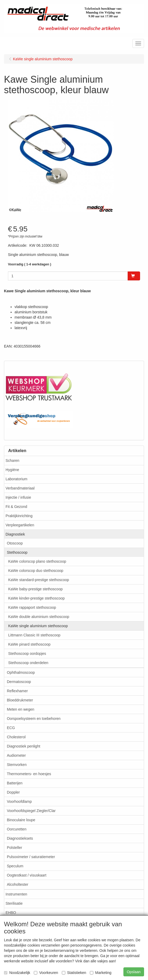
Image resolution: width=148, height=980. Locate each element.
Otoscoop (15, 543)
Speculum (15, 866)
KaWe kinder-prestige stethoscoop (36, 598)
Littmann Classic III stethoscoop (34, 635)
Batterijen (15, 783)
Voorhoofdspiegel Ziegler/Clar (31, 811)
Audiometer (16, 755)
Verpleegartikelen (20, 525)
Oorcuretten (17, 829)
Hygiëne (12, 470)
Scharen (12, 461)
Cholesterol (16, 737)
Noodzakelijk (17, 973)
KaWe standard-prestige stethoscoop (39, 580)
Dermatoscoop (19, 682)
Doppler (13, 792)
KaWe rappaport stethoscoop (32, 607)
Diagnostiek (15, 534)
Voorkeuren (46, 973)
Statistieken (74, 973)
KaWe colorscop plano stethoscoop (37, 561)
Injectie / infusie (18, 497)
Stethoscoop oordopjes (27, 654)
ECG (11, 728)
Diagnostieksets (20, 838)
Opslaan (134, 972)
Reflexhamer (17, 691)
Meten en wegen (21, 709)
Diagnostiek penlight (24, 746)
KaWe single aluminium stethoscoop (38, 626)
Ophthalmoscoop (21, 672)
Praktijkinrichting (19, 516)
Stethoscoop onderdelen (28, 663)
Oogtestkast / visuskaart (27, 875)
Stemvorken (17, 765)
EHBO (11, 913)
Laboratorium (17, 479)
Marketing (101, 973)
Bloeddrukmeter (20, 700)
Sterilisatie (14, 903)
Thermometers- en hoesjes (29, 774)
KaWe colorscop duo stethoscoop (36, 571)
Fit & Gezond (16, 507)
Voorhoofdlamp (19, 801)
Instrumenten (16, 894)
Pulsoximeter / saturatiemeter (31, 857)
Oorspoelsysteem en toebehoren (34, 719)
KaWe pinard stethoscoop (29, 644)
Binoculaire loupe (21, 820)
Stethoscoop (17, 552)
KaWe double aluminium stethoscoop (39, 617)
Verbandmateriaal (20, 488)
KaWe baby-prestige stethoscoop (35, 589)
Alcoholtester (18, 884)
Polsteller (15, 848)
